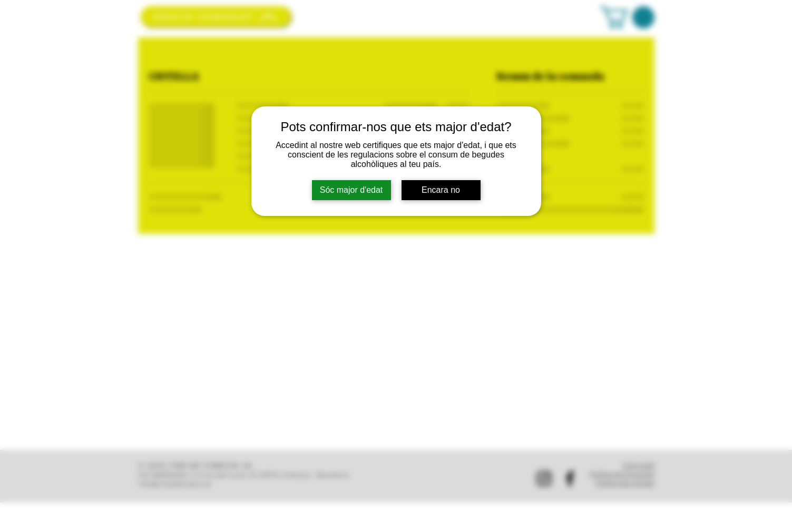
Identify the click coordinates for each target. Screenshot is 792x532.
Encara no (441, 190)
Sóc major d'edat (351, 190)
